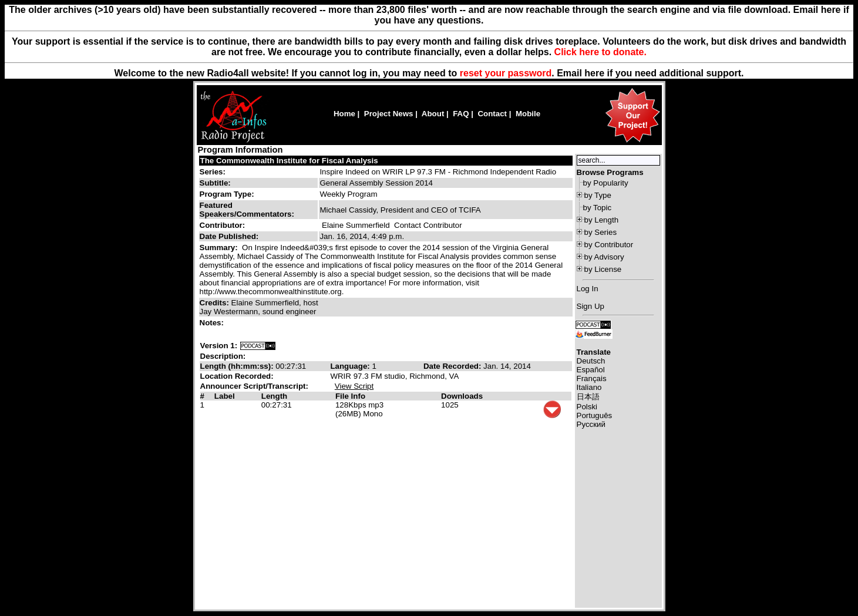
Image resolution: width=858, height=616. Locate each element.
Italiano (589, 387)
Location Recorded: (237, 376)
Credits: (216, 303)
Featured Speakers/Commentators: (247, 210)
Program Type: (227, 194)
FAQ (461, 114)
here (594, 73)
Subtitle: (215, 183)
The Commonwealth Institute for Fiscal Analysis (289, 161)
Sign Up (590, 306)
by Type (598, 195)
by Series (601, 232)
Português (595, 415)
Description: (223, 356)
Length (274, 396)
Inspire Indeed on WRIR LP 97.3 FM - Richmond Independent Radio (438, 172)
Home (344, 114)
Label (225, 396)
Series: (213, 172)
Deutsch (591, 361)
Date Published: (229, 236)
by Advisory (604, 257)
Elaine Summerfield (356, 225)
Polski (587, 407)
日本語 (588, 397)
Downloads (462, 396)
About (433, 114)
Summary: (220, 248)
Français (592, 378)
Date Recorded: (453, 366)
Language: (351, 366)
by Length (602, 220)
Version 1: (219, 346)
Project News (389, 114)
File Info (350, 396)
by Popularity (606, 183)
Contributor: (223, 225)
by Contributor (609, 245)
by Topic (598, 208)
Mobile (528, 114)
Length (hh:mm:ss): (238, 366)
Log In (588, 289)
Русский (591, 424)
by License (603, 269)
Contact (492, 114)
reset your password (506, 73)
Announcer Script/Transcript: (254, 386)
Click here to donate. (600, 52)
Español (591, 370)
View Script (354, 386)
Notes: (213, 323)
